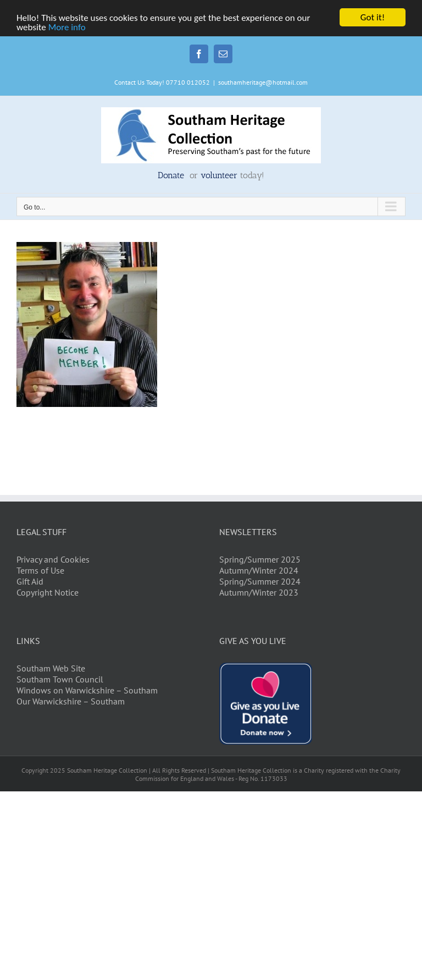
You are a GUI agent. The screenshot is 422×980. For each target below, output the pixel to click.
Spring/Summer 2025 (260, 559)
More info (67, 27)
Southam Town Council (60, 679)
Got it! (373, 17)
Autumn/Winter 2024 (259, 570)
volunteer (219, 175)
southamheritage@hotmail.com (263, 82)
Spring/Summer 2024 (260, 581)
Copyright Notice (48, 592)
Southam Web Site (51, 668)
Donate (172, 175)
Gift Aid (30, 581)
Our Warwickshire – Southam (71, 701)
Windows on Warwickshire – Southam (87, 690)
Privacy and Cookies (53, 559)
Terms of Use (40, 570)
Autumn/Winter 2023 (259, 592)
